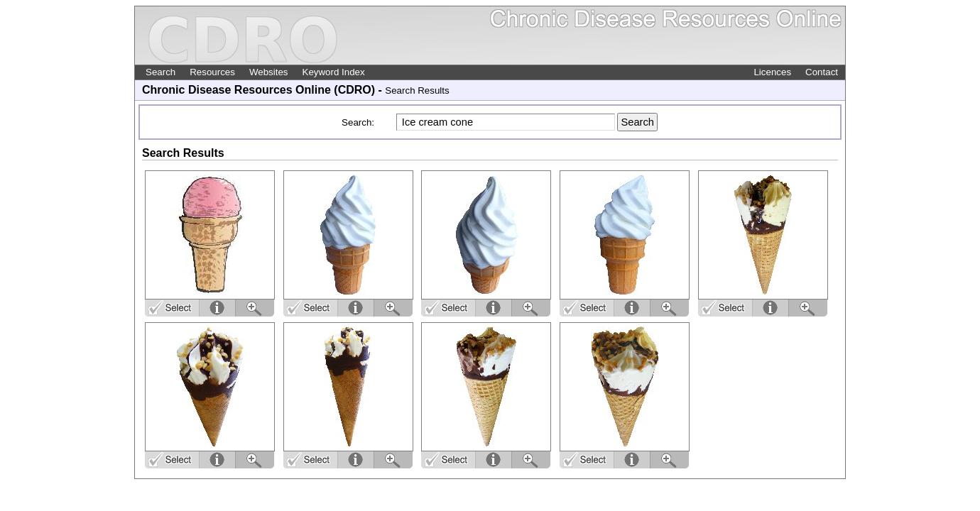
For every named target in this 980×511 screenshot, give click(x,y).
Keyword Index (334, 72)
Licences (772, 72)
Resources (212, 72)
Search (160, 72)
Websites (269, 72)
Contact (822, 72)
